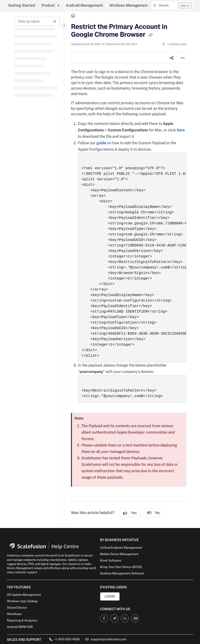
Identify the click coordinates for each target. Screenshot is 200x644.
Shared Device (17, 608)
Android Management (85, 5)
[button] (172, 6)
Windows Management (129, 5)
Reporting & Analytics (22, 620)
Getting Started (22, 5)
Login (110, 596)
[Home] (73, 16)
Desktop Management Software (122, 573)
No (154, 513)
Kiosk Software (111, 561)
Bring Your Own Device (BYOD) (121, 567)
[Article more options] (183, 58)
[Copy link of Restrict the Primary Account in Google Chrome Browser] (151, 35)
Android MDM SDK (20, 627)
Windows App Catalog (22, 601)
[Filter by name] (37, 21)
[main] (129, 270)
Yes (130, 513)
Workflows (14, 614)
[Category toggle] (64, 25)
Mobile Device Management (119, 554)
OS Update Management (24, 595)
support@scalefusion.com (106, 639)
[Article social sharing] (172, 58)
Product (48, 5)
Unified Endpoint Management (121, 548)
